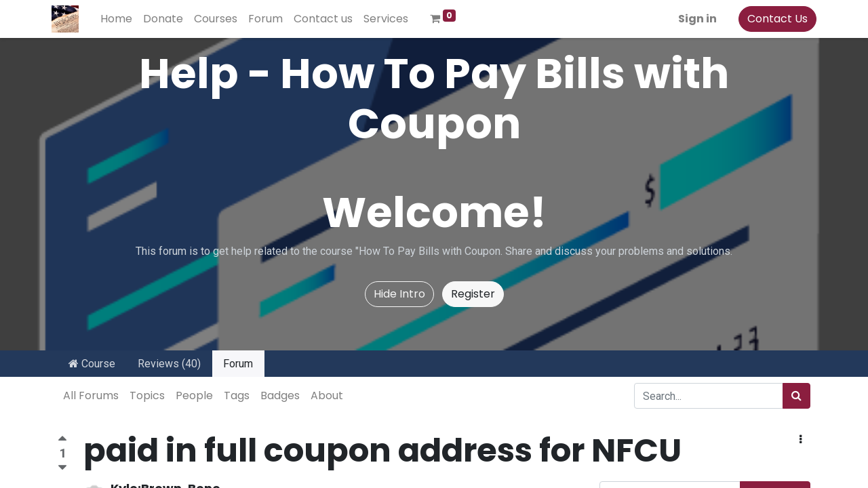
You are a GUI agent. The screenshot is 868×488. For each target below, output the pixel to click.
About (327, 395)
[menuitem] (122, 19)
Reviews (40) (169, 364)
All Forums (91, 395)
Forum (238, 364)
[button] (801, 440)
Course (92, 364)
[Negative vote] (62, 468)
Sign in (691, 19)
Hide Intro (399, 294)
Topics (147, 395)
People (194, 395)
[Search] (796, 396)
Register (473, 294)
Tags (237, 395)
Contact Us (771, 19)
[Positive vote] (62, 440)
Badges (280, 395)
